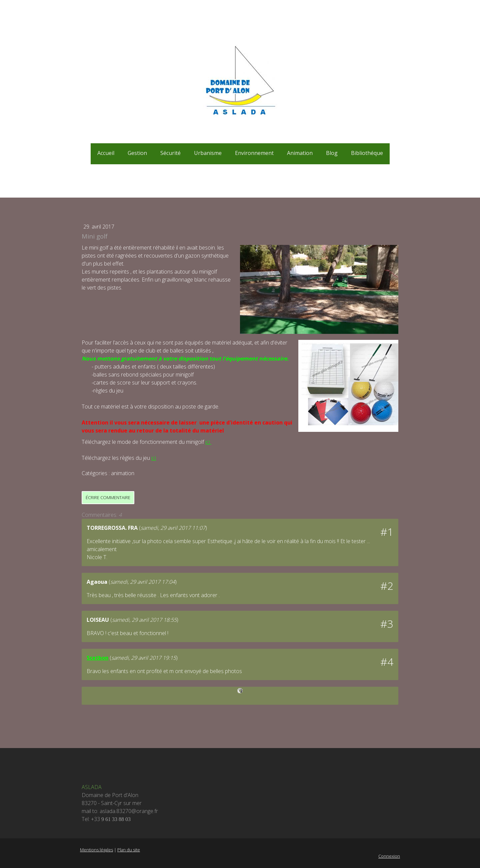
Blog (332, 153)
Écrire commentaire (108, 497)
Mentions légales (96, 850)
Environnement (254, 153)
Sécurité (170, 153)
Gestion (137, 153)
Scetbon (97, 658)
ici (208, 442)
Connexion (389, 856)
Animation (300, 153)
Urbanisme (208, 153)
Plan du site (129, 850)
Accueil (106, 153)
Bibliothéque (367, 153)
